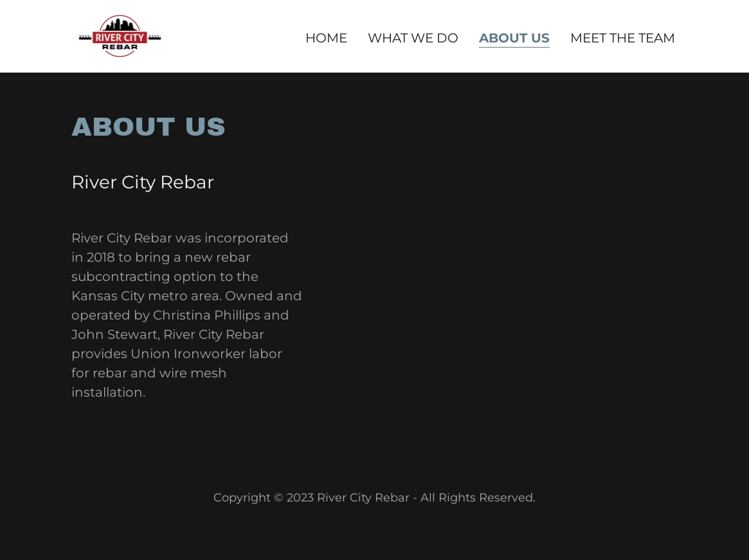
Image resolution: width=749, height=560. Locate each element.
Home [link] (326, 38)
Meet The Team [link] (623, 38)
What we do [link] (413, 38)
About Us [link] (514, 38)
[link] (120, 35)
